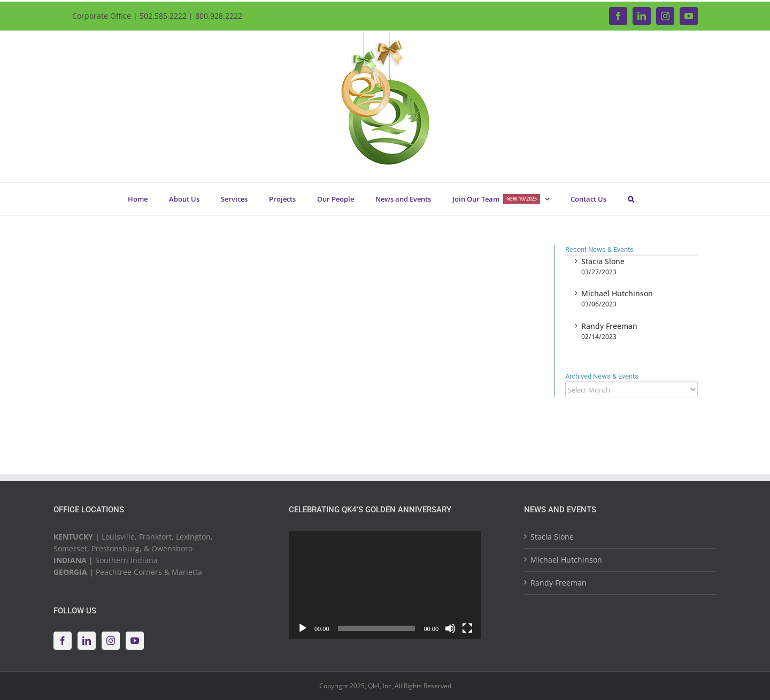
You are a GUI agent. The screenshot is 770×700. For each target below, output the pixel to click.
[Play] (303, 628)
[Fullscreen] (467, 628)
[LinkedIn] (87, 641)
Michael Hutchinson (617, 293)
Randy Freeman (609, 326)
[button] (631, 199)
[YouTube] (135, 641)
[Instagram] (111, 641)
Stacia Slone (603, 261)
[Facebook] (63, 641)
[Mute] (450, 628)
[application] (385, 585)
